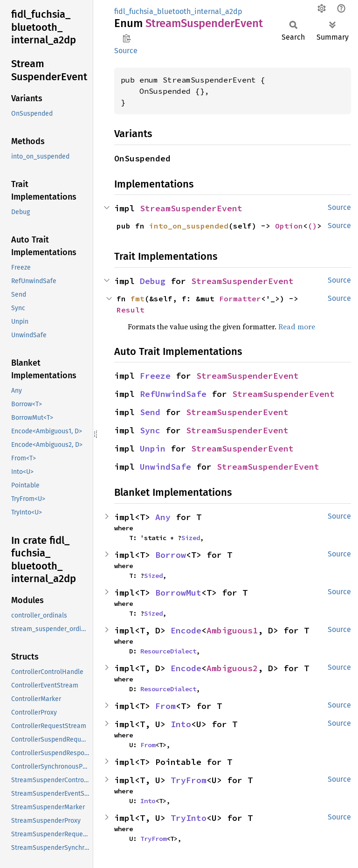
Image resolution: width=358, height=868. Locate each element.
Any (163, 517)
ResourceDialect (168, 651)
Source (126, 51)
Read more (297, 326)
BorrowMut (178, 593)
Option (289, 226)
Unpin (153, 448)
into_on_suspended (189, 226)
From (165, 706)
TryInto (189, 818)
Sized (191, 538)
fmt (138, 299)
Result (131, 310)
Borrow (171, 555)
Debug (153, 281)
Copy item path (127, 38)
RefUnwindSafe (173, 394)
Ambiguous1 (232, 630)
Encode (186, 630)
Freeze (155, 376)
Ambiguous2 (232, 668)
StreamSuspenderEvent (191, 208)
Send (150, 412)
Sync (150, 430)
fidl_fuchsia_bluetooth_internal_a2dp (178, 11)
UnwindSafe (165, 467)
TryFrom (189, 780)
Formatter (240, 299)
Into (181, 724)
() (312, 226)
